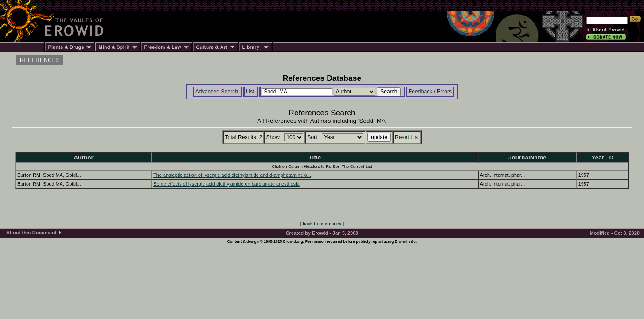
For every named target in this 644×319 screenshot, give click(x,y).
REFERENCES (40, 60)
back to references (322, 224)
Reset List (407, 137)
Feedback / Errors (430, 92)
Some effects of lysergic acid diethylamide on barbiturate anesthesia (226, 184)
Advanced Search (217, 92)
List (250, 92)
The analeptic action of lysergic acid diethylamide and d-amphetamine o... (232, 175)
